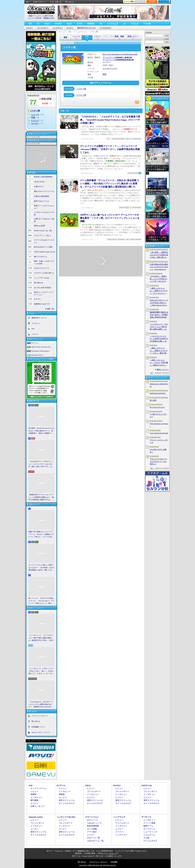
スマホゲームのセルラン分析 (44, 214)
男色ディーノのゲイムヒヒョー (44, 207)
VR (101, 23)
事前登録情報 (93, 826)
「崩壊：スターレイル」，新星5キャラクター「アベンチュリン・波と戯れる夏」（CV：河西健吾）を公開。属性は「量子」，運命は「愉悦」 (159, 291)
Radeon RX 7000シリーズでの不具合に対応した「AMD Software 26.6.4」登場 (159, 303)
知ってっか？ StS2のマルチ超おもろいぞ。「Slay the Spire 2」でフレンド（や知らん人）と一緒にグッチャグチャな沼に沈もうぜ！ (41, 601)
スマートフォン (92, 817)
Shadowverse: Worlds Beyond (159, 385)
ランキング (164, 2)
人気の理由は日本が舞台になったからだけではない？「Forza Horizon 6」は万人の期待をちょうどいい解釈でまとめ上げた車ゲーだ (159, 267)
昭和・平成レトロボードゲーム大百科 (44, 262)
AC (125, 23)
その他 (146, 838)
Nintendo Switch (37, 355)
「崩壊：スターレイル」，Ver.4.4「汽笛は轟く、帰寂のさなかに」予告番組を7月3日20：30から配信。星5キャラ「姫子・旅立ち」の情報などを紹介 (159, 363)
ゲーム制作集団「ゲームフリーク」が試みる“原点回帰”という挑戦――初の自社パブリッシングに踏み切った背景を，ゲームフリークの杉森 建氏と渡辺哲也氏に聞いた (110, 184)
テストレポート (122, 823)
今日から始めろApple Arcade (44, 252)
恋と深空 (153, 400)
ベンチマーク (121, 835)
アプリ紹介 (92, 832)
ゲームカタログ (105, 28)
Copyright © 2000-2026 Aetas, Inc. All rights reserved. (97, 865)
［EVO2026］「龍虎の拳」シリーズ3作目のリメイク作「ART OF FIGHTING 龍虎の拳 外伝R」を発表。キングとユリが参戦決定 (159, 279)
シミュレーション (110, 68)
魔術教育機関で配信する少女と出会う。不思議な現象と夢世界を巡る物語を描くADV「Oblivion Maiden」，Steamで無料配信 (159, 315)
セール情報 (92, 829)
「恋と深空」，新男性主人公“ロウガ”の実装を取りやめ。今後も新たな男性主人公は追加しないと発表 (159, 255)
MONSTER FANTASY (158, 393)
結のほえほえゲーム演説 (43, 247)
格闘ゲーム (148, 826)
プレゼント (36, 323)
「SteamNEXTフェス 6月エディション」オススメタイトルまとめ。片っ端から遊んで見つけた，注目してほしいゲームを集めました (41, 464)
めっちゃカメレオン (157, 407)
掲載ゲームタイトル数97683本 (41, 16)
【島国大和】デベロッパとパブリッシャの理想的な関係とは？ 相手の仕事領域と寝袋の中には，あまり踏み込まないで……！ (41, 497)
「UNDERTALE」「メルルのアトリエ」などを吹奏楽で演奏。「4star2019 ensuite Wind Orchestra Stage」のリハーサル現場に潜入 (110, 120)
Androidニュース (94, 823)
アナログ (135, 23)
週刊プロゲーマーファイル (44, 191)
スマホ (80, 23)
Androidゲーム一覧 (95, 841)
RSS (28, 2)
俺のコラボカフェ (41, 257)
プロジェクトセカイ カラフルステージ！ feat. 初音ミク (158, 461)
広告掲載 (114, 862)
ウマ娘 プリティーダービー (158, 415)
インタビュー (58, 28)
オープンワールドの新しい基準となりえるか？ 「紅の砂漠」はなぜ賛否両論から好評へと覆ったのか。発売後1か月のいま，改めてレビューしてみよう (41, 568)
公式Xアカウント (40, 2)
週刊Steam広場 (39, 226)
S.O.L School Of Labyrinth (159, 433)
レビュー (30, 28)
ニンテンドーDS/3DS (66, 817)
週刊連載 (34, 800)
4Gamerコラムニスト (42, 268)
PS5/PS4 (58, 23)
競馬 (105, 74)
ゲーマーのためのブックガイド (44, 241)
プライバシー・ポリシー (98, 862)
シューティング (150, 832)
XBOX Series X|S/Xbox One (41, 347)
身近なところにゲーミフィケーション (44, 293)
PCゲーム (35, 343)
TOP (30, 23)
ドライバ (35, 334)
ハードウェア (113, 23)
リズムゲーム (149, 835)
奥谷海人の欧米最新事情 (43, 177)
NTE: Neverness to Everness (159, 425)
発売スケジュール (67, 800)
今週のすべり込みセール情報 (44, 220)
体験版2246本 (49, 18)
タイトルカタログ (67, 803)
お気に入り (140, 2)
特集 (33, 117)
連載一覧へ (51, 309)
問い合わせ (70, 2)
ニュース (35, 114)
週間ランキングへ (163, 370)
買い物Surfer (39, 283)
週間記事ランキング (39, 318)
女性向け (91, 23)
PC (38, 23)
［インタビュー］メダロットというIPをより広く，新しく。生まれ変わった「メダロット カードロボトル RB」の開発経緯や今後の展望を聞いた (41, 671)
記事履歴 (152, 2)
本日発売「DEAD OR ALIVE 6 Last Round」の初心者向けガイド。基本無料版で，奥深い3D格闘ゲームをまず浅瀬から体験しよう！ (41, 431)
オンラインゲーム (38, 788)
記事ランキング (37, 806)
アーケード (146, 817)
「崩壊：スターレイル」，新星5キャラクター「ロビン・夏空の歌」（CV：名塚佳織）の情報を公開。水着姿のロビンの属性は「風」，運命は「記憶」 (159, 351)
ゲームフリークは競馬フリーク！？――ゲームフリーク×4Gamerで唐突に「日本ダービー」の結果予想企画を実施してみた (110, 149)
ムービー (70, 28)
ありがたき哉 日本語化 (43, 288)
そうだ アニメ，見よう (43, 235)
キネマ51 (37, 299)
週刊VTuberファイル (42, 201)
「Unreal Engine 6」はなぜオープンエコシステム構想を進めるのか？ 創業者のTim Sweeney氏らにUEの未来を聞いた (41, 704)
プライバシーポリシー (40, 716)
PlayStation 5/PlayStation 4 (40, 351)
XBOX (47, 23)
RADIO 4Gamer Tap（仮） (43, 231)
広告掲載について (38, 727)
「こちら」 (111, 853)
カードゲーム (149, 829)
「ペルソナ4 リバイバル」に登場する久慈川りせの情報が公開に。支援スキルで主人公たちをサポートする (159, 339)
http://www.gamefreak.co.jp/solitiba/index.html (120, 54)
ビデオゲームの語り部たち (44, 273)
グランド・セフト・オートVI (159, 441)
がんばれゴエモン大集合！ (158, 451)
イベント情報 (149, 823)
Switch (69, 23)
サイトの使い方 (56, 2)
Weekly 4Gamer (39, 182)
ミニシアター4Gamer (42, 278)
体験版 (33, 794)
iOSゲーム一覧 (93, 838)
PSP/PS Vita (147, 785)
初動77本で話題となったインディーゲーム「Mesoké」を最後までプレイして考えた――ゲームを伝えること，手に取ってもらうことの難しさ (41, 534)
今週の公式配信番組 (42, 196)
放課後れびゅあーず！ (42, 304)
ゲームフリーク (109, 57)
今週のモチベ (39, 186)
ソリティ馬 (81, 89)
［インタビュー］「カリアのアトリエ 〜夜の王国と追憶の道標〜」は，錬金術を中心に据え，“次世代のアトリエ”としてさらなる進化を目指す (41, 638)
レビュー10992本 (35, 18)
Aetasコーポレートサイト (41, 732)
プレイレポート (43, 28)
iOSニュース (92, 820)
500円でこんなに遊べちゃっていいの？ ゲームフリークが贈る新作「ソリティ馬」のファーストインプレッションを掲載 (110, 218)
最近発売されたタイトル (86, 28)
